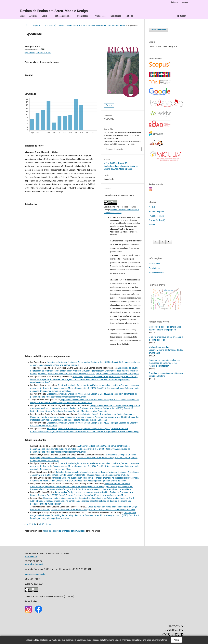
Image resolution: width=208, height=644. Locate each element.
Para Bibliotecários (157, 273)
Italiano (152, 225)
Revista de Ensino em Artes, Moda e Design (54, 11)
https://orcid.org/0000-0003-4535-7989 (38, 53)
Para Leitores (154, 264)
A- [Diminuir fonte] (169, 242)
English (152, 207)
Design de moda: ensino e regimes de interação (65, 498)
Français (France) (157, 216)
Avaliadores (100, 16)
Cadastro (174, 2)
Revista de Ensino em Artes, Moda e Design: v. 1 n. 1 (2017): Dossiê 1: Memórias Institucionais (93, 510)
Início (27, 25)
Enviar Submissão (158, 30)
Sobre (45, 16)
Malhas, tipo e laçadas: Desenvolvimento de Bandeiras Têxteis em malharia (166, 350)
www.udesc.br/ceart (34, 564)
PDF (110, 105)
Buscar (181, 16)
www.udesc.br (31, 556)
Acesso (185, 2)
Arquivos (33, 16)
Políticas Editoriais (62, 16)
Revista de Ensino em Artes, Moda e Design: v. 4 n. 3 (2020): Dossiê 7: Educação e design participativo (93, 374)
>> (50, 524)
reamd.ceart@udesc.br (35, 574)
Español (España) (157, 212)
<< (26, 524)
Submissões (83, 16)
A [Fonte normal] (163, 242)
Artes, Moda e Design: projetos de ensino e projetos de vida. (82, 492)
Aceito (176, 640)
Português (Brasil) (157, 220)
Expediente (52, 362)
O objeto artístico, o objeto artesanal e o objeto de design (81, 472)
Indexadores (116, 16)
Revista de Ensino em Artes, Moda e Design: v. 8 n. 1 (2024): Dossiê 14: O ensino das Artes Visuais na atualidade (81, 489)
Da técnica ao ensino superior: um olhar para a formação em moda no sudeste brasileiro (91, 478)
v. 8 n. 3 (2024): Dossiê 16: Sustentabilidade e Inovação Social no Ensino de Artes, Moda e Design (84, 25)
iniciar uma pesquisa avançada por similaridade (64, 531)
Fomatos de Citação (114, 149)
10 (43, 524)
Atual (23, 16)
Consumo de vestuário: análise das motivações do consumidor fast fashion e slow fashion (164, 363)
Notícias (129, 16)
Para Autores (154, 268)
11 (46, 524)
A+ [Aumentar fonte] (156, 242)
